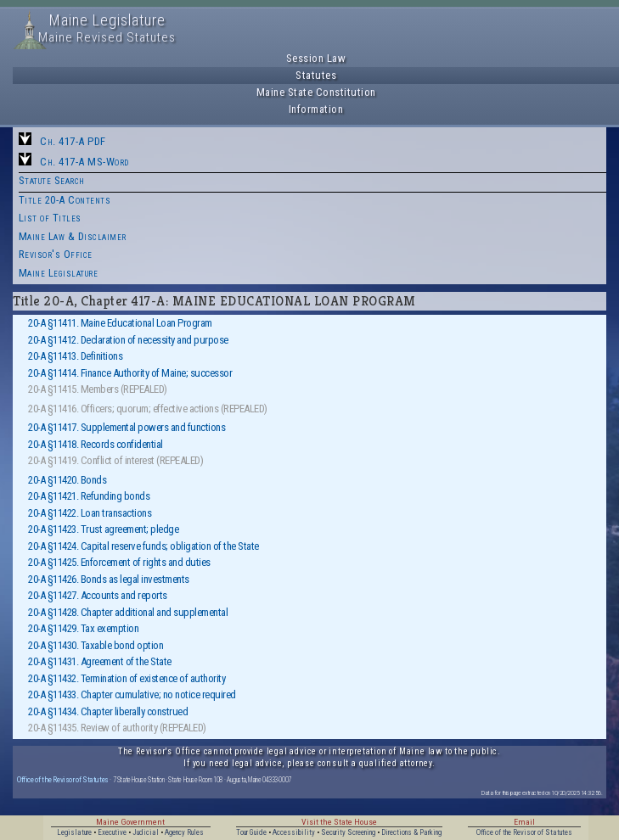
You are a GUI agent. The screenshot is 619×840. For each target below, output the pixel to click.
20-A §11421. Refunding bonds (89, 496)
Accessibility (294, 832)
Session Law (316, 58)
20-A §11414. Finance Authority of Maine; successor (130, 373)
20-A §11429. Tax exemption (83, 628)
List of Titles (50, 218)
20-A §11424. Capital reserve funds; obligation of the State (143, 546)
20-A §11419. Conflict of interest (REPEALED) (115, 460)
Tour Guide (251, 832)
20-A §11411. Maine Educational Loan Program (120, 323)
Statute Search (52, 180)
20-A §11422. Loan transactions (90, 513)
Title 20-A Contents (65, 200)
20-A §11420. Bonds (67, 480)
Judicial (146, 832)
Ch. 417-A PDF (73, 141)
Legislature (74, 832)
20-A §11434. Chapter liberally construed (108, 711)
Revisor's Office (56, 254)
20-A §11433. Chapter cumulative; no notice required (132, 694)
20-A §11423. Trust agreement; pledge (103, 529)
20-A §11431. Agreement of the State (100, 661)
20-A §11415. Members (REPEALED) (98, 389)
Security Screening (348, 832)
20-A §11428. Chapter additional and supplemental (128, 612)
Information (316, 109)
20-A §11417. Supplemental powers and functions (127, 427)
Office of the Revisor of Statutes (63, 779)
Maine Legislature (59, 273)
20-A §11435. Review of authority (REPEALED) (117, 728)
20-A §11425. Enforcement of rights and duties (119, 562)
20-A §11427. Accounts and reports (98, 595)
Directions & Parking (411, 832)
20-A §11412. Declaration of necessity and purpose (128, 340)
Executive (112, 832)
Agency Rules (184, 832)
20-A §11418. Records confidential (96, 444)
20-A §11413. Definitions (75, 356)
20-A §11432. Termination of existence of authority (127, 678)
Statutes (316, 75)
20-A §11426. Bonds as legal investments (109, 579)
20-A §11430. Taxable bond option (96, 645)
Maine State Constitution (316, 92)
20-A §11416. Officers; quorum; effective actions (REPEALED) (148, 409)
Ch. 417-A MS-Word (84, 162)
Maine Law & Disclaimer (73, 236)
